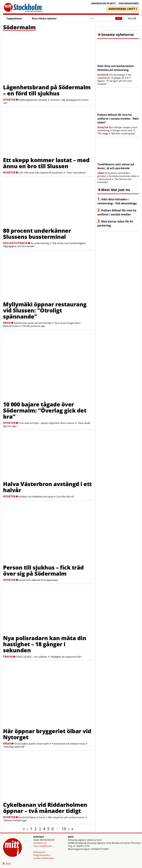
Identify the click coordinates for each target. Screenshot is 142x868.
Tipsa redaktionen (43, 846)
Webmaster (39, 852)
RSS (6, 864)
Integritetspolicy (42, 855)
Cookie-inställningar (44, 858)
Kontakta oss (40, 843)
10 (64, 829)
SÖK (119, 18)
